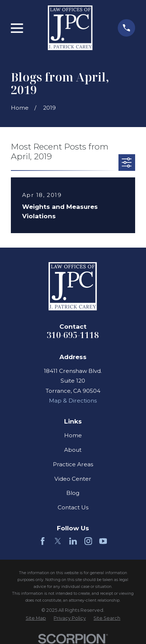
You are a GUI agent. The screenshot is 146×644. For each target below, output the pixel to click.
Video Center (73, 479)
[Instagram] (88, 541)
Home (73, 435)
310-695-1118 (73, 335)
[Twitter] (58, 541)
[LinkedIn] (73, 541)
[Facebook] (43, 541)
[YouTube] (103, 541)
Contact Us (73, 507)
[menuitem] (36, 618)
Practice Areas (73, 464)
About (73, 450)
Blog (73, 493)
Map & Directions (73, 401)
